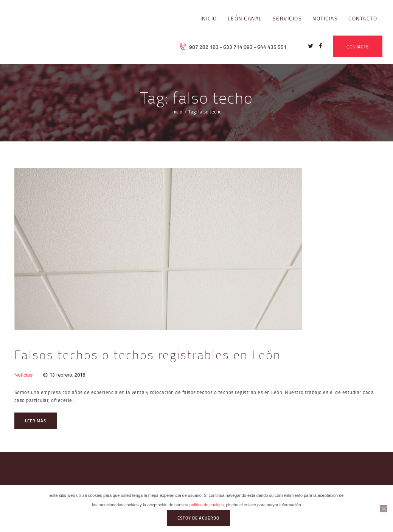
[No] (384, 509)
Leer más (36, 421)
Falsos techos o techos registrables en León (148, 355)
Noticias (23, 375)
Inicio (177, 112)
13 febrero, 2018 (67, 375)
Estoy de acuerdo (198, 518)
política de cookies (207, 505)
